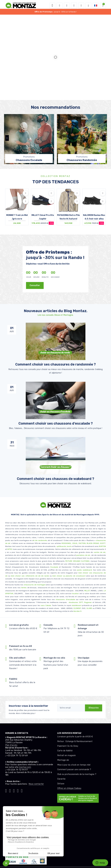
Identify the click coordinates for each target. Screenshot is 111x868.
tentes (24, 588)
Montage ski (63, 760)
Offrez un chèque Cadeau (69, 788)
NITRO (10, 549)
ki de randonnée (40, 540)
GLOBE (89, 608)
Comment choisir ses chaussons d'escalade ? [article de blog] (56, 423)
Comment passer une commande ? (74, 769)
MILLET (87, 591)
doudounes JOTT (76, 602)
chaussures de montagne (35, 585)
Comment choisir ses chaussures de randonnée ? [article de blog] (55, 364)
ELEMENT (77, 608)
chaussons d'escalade (66, 599)
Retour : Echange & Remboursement (75, 741)
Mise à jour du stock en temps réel (74, 765)
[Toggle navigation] (52, 6)
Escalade (54, 567)
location (75, 594)
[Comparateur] (81, 6)
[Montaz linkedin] (22, 790)
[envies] (74, 6)
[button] (60, 6)
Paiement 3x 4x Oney (68, 746)
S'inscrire (94, 708)
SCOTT (103, 543)
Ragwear (88, 602)
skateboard (77, 605)
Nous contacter (36, 784)
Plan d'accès (11, 745)
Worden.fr (77, 611)
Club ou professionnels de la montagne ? (77, 774)
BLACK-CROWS (92, 543)
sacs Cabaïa (46, 605)
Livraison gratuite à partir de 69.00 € (75, 737)
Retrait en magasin (66, 755)
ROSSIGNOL (66, 543)
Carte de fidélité (65, 751)
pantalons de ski (83, 555)
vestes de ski (100, 552)
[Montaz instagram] (10, 790)
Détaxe (61, 784)
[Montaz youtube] (18, 790)
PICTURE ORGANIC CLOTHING (77, 561)
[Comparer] (26, 201)
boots (69, 546)
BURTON (102, 546)
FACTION (82, 543)
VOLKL (75, 543)
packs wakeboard (84, 570)
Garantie (61, 779)
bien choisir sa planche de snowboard (69, 576)
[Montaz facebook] (14, 790)
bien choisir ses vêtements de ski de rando (30, 576)
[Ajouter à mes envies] (26, 193)
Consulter (35, 285)
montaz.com (25, 767)
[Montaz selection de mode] (88, 6)
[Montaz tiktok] (6, 790)
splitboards (61, 546)
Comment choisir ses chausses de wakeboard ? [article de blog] (55, 479)
